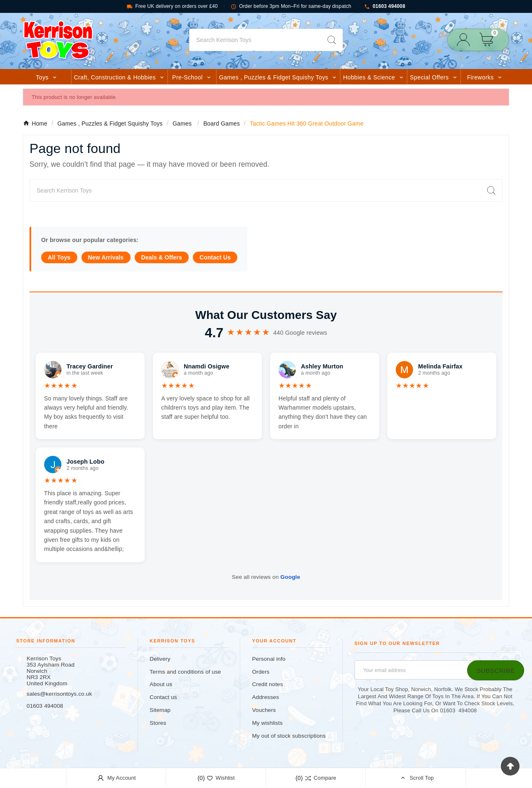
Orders (261, 672)
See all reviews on (266, 577)
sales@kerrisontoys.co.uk (59, 694)
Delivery (160, 659)
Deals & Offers (162, 257)
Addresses (265, 697)
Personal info (269, 659)
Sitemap (160, 710)
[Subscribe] (496, 670)
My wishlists (267, 723)
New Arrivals (106, 257)
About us (161, 684)
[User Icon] (466, 40)
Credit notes (267, 684)
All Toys (59, 257)
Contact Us (215, 257)
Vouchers (264, 710)
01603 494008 (385, 6)
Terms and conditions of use (185, 672)
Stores (158, 723)
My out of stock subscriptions (289, 736)
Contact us (163, 697)
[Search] (255, 40)
